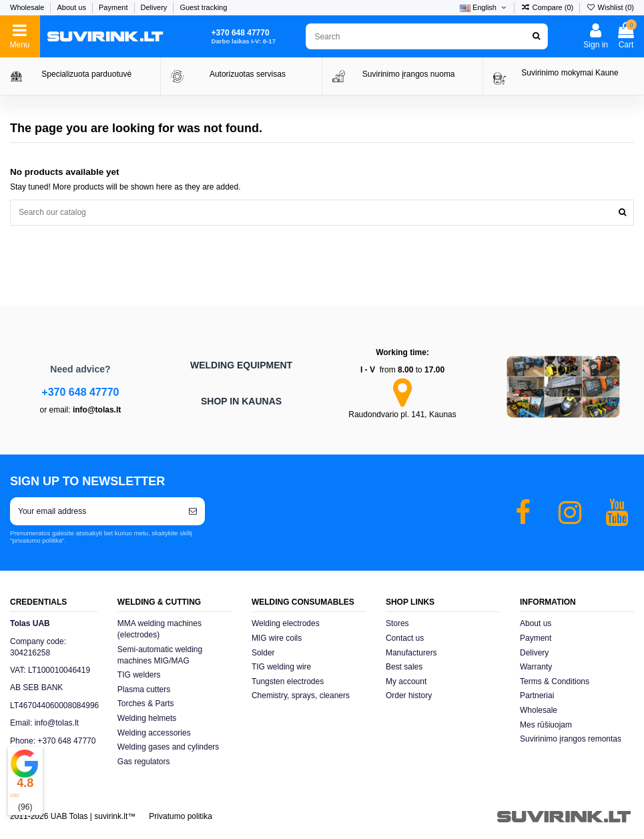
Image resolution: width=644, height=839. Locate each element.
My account (406, 681)
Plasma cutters (144, 689)
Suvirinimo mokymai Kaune (570, 73)
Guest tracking (203, 7)
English (484, 7)
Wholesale (28, 7)
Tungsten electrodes (288, 681)
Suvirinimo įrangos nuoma (409, 74)
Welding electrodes (286, 623)
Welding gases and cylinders (169, 747)
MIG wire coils (277, 638)
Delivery (155, 7)
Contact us (405, 638)
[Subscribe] (193, 511)
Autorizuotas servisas (248, 74)
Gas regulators (144, 762)
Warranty (536, 667)
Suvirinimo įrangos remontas (571, 739)
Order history (409, 695)
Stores (397, 623)
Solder (263, 653)
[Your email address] (95, 511)
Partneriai (537, 695)
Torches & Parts (146, 704)
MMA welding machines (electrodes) (159, 629)
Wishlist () (610, 7)
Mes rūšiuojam (546, 725)
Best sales (404, 667)
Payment (114, 7)
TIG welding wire (281, 667)
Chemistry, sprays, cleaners (301, 695)
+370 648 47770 (80, 392)
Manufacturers (411, 653)
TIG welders (139, 675)
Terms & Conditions (555, 681)
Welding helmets (147, 718)
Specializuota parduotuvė (86, 74)
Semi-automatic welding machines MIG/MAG (160, 655)
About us (72, 7)
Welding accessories (154, 733)
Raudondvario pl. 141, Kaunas (402, 414)
